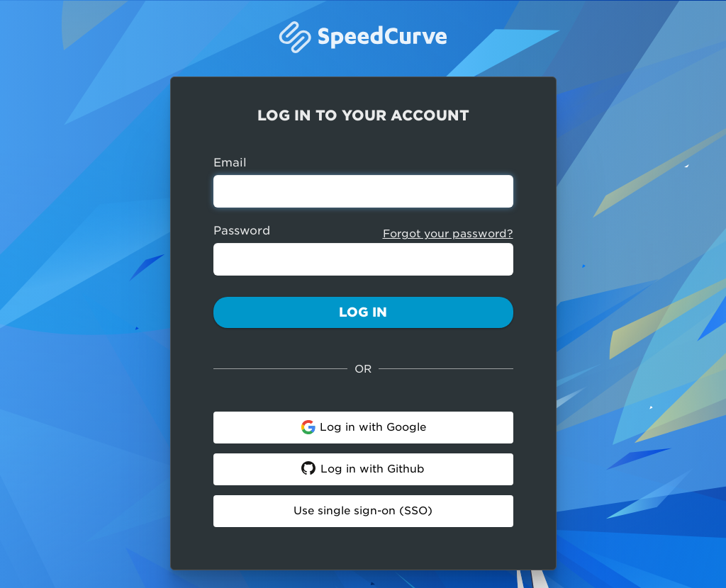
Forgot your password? (448, 234)
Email (230, 163)
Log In (363, 312)
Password (242, 231)
